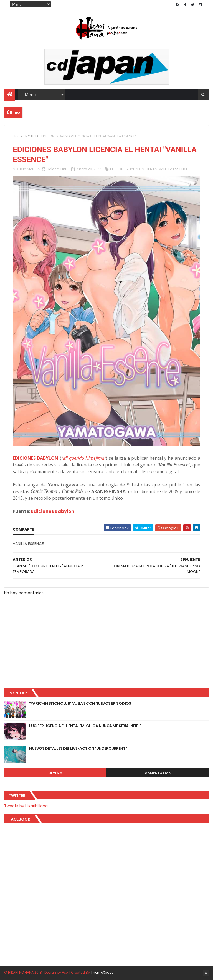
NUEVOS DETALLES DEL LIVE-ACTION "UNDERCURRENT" (78, 748)
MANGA (33, 169)
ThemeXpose (102, 972)
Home (18, 136)
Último (55, 773)
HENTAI (152, 169)
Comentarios (158, 773)
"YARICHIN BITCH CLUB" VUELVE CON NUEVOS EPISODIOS (80, 703)
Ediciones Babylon (53, 511)
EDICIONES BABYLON (127, 169)
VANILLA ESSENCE (173, 169)
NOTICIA (32, 136)
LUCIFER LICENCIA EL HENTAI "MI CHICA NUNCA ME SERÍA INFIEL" (85, 726)
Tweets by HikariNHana (26, 806)
